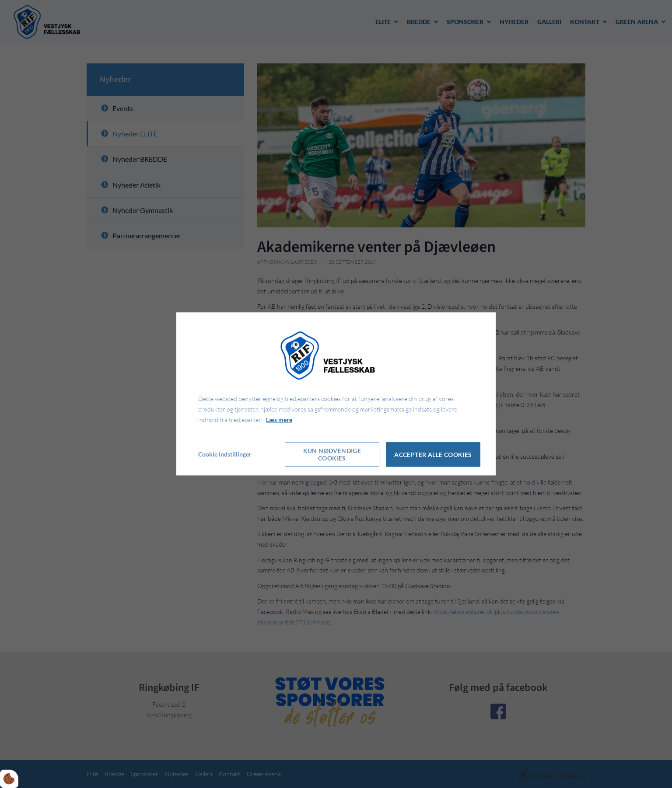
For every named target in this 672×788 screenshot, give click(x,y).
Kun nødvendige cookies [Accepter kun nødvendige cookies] (332, 455)
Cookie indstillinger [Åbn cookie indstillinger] (225, 455)
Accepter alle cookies (433, 455)
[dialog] (336, 394)
